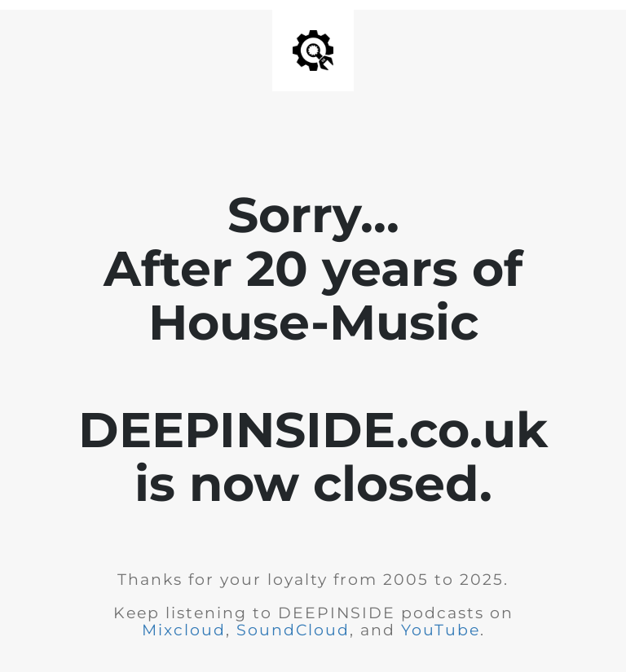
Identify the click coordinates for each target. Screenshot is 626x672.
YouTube (441, 630)
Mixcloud (184, 630)
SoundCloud (293, 630)
